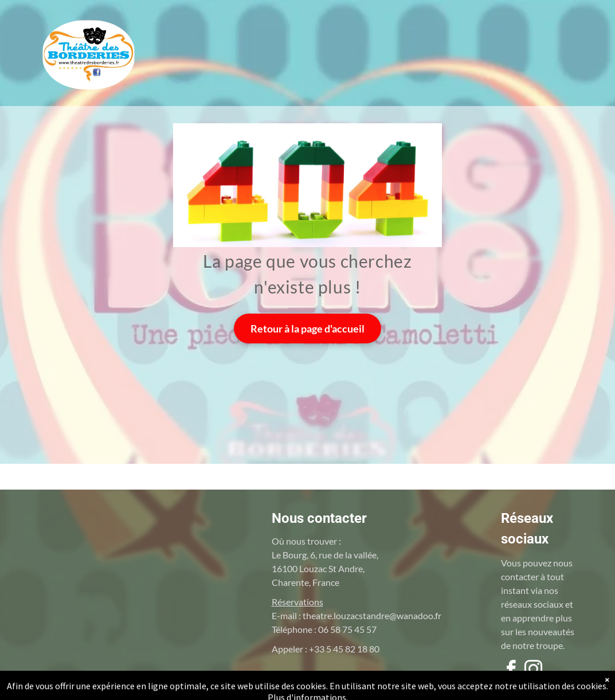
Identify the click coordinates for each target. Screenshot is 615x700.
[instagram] (534, 671)
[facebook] (511, 671)
